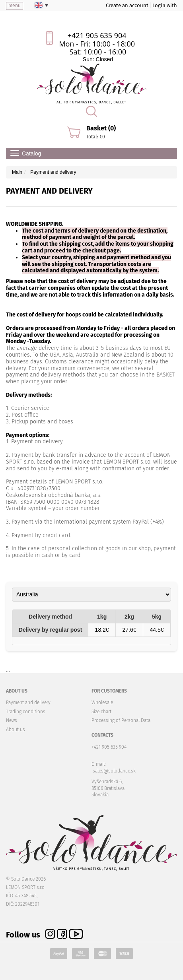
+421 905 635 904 (97, 35)
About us (16, 730)
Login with (165, 5)
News (12, 720)
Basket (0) (101, 128)
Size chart (101, 712)
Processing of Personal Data (121, 720)
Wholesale (102, 702)
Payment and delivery (28, 702)
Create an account (127, 5)
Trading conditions (26, 712)
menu (15, 6)
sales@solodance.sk (114, 771)
